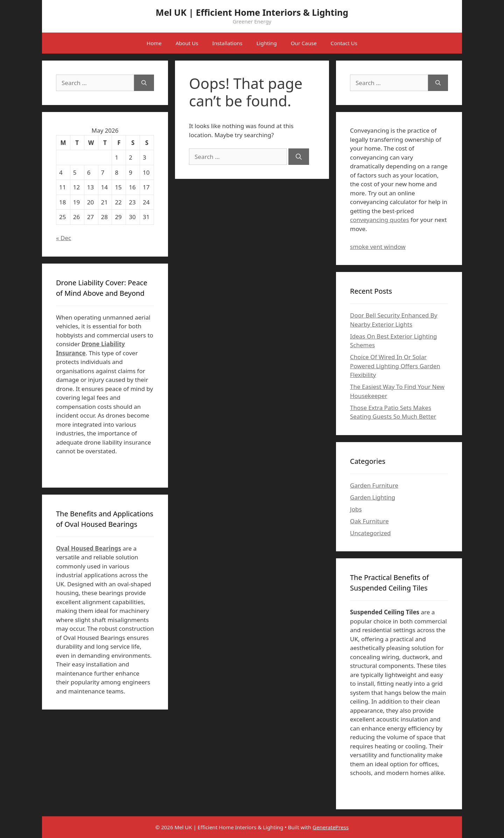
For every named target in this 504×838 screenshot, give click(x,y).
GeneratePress (331, 827)
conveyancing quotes (380, 220)
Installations (227, 43)
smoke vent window (378, 247)
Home (154, 43)
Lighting (267, 43)
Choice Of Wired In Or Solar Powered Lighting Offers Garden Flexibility (395, 366)
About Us (187, 43)
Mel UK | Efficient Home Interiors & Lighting (252, 12)
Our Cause (304, 43)
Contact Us (344, 43)
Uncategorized (370, 533)
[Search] (299, 157)
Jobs (356, 509)
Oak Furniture (369, 521)
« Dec (64, 238)
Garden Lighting (373, 497)
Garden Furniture (374, 485)
